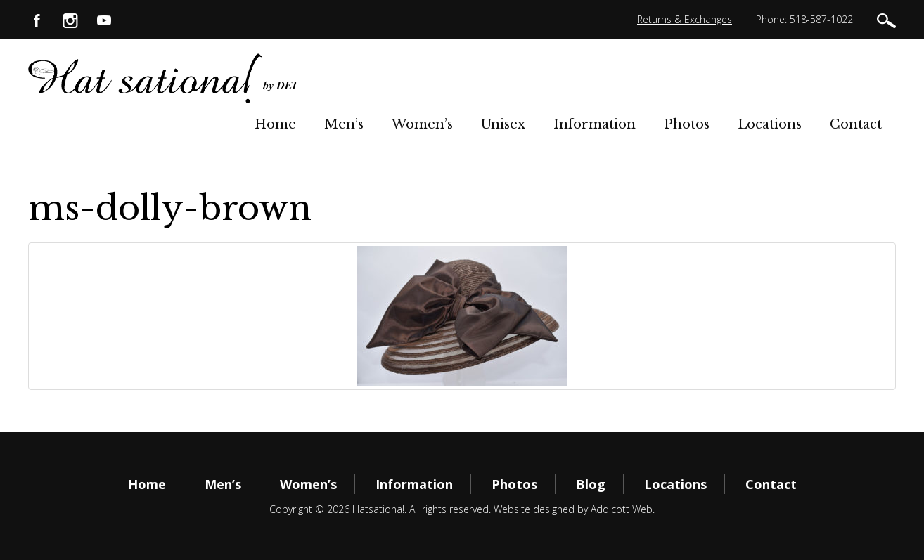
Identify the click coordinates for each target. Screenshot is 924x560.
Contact (856, 124)
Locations (770, 124)
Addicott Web (622, 509)
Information (595, 124)
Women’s (422, 124)
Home (275, 124)
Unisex (503, 124)
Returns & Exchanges (685, 19)
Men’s (344, 124)
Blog (591, 484)
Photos (687, 124)
